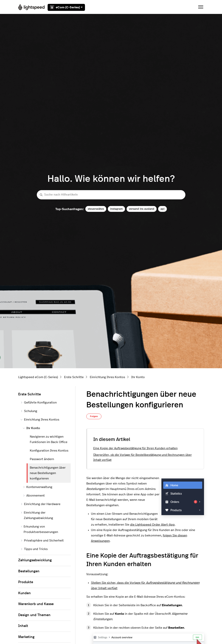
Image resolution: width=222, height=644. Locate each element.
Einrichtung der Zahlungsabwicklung (37, 515)
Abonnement (34, 496)
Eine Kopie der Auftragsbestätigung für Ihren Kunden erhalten (135, 448)
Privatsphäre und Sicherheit (42, 541)
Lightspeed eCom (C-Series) (38, 377)
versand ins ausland (142, 209)
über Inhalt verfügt (104, 588)
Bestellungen (29, 571)
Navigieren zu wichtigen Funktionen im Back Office (49, 439)
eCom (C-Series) (66, 7)
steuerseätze (96, 209)
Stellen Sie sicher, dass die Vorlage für (145, 583)
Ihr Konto (138, 377)
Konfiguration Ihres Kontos (49, 451)
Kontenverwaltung (38, 487)
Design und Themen (34, 615)
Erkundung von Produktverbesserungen (39, 529)
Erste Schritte (74, 377)
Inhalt (23, 626)
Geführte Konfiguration (39, 403)
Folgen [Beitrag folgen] (94, 416)
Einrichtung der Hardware (40, 504)
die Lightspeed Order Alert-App (152, 525)
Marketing (26, 637)
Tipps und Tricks (34, 549)
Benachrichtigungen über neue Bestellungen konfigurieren (48, 473)
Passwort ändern (42, 459)
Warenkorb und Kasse (36, 604)
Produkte (26, 582)
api (162, 209)
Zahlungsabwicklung (35, 560)
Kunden (24, 593)
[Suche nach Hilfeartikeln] (111, 195)
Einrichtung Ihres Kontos (107, 377)
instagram (116, 209)
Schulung (29, 411)
